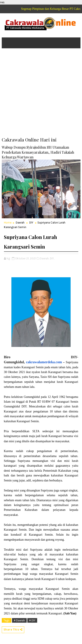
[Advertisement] (41, 96)
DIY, (52, 258)
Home (8, 223)
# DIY (32, 620)
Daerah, (45, 258)
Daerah (20, 223)
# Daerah (19, 620)
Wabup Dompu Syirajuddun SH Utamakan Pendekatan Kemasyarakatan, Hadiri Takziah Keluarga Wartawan (38, 152)
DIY (31, 223)
